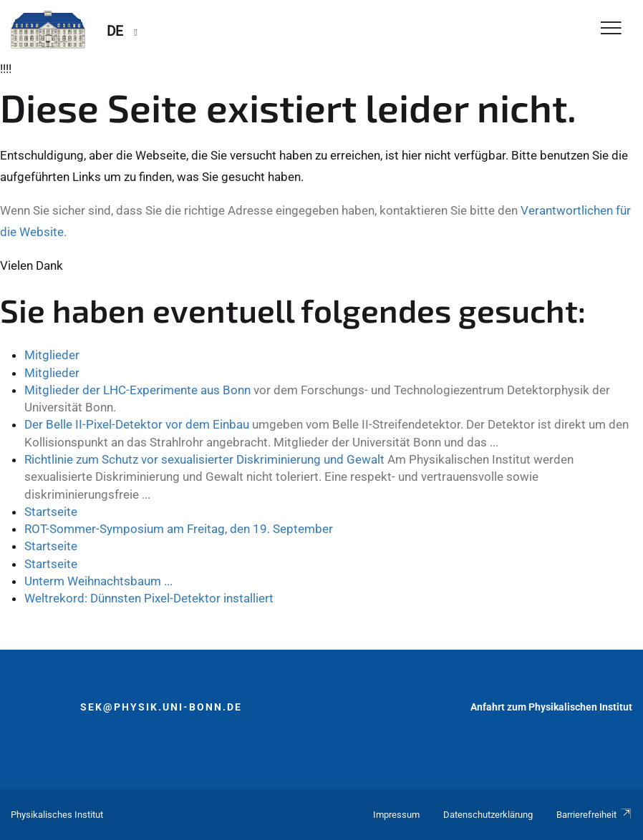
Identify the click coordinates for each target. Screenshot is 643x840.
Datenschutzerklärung (488, 815)
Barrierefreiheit (594, 815)
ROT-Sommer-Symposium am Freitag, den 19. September (179, 529)
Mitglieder (52, 355)
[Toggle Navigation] (611, 29)
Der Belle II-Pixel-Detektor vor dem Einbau (137, 424)
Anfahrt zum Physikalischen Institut (551, 707)
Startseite (51, 512)
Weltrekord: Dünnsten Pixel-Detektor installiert (149, 598)
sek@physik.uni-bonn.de (161, 707)
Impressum (396, 815)
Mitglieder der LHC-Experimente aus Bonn (137, 390)
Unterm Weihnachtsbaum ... (98, 581)
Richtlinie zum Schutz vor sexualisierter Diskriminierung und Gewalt (204, 459)
